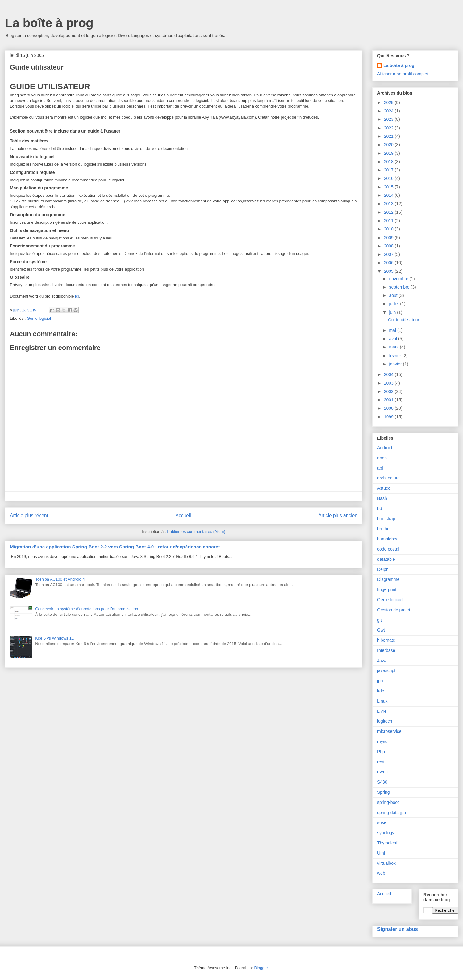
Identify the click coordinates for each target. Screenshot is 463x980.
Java (382, 661)
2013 (389, 204)
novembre (399, 279)
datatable (386, 559)
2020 (389, 145)
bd (380, 509)
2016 (389, 178)
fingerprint (387, 589)
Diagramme (388, 579)
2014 (389, 195)
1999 (389, 417)
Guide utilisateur (404, 320)
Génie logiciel (39, 318)
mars (394, 347)
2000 (389, 408)
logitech (385, 721)
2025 (389, 103)
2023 (389, 119)
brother (384, 529)
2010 (389, 229)
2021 (389, 136)
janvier (396, 364)
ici (77, 296)
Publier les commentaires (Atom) (196, 532)
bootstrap (386, 519)
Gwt (381, 630)
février (396, 356)
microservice (389, 731)
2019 (389, 153)
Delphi (383, 569)
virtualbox (386, 863)
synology (386, 833)
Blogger (261, 968)
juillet (394, 304)
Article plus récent (29, 515)
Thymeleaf (387, 843)
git (380, 620)
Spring (383, 792)
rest (381, 762)
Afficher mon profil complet (403, 74)
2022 (389, 128)
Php (381, 752)
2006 (389, 263)
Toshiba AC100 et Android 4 (60, 579)
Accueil (183, 515)
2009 (389, 238)
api (380, 468)
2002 (389, 391)
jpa (380, 681)
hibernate (386, 640)
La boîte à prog (49, 23)
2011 (389, 221)
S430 (382, 782)
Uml (381, 853)
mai (393, 330)
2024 (389, 111)
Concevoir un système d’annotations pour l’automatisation (87, 609)
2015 (389, 187)
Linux (382, 701)
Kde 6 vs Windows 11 (54, 638)
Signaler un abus (398, 929)
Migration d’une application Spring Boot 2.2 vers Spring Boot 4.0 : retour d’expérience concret (115, 547)
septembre (400, 287)
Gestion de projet (394, 610)
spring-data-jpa (392, 813)
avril (394, 339)
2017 (389, 170)
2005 (389, 271)
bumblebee (388, 539)
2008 (389, 246)
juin (393, 312)
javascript (386, 670)
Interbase (386, 650)
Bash (382, 498)
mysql (383, 741)
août (394, 295)
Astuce (384, 488)
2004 (389, 374)
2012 (389, 212)
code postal (388, 549)
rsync (382, 772)
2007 (389, 254)
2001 (389, 400)
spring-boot (388, 802)
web (381, 873)
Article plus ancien (338, 515)
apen (382, 458)
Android (385, 448)
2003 (389, 383)
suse (382, 822)
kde (381, 691)
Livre (382, 711)
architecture (388, 478)
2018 (389, 162)
